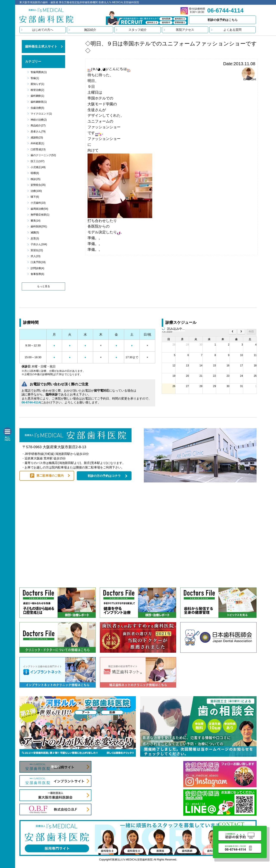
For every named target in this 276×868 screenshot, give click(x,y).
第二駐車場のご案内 (50, 475)
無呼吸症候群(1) (40, 215)
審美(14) (35, 221)
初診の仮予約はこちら (223, 20)
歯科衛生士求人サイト (41, 46)
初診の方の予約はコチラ (104, 476)
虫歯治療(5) (37, 108)
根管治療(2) (37, 90)
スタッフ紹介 (138, 30)
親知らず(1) (37, 84)
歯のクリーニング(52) (43, 155)
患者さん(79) (38, 132)
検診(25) (35, 179)
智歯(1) (35, 78)
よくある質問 (232, 30)
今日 (251, 332)
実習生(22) (37, 250)
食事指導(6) (37, 274)
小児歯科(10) (38, 203)
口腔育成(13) (38, 149)
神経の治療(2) (39, 120)
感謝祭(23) (37, 138)
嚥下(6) (35, 197)
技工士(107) (38, 161)
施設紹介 (90, 30)
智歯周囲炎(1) (39, 72)
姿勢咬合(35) (38, 185)
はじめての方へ (43, 30)
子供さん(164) (39, 244)
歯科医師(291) (39, 226)
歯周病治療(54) (39, 209)
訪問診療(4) (37, 268)
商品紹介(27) (38, 126)
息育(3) (35, 239)
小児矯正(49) (38, 167)
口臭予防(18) (38, 262)
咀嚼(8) (35, 173)
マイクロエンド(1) (41, 114)
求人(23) (35, 256)
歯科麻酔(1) (37, 96)
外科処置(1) (37, 143)
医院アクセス (185, 30)
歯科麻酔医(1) (39, 102)
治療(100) (36, 191)
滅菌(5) (35, 232)
